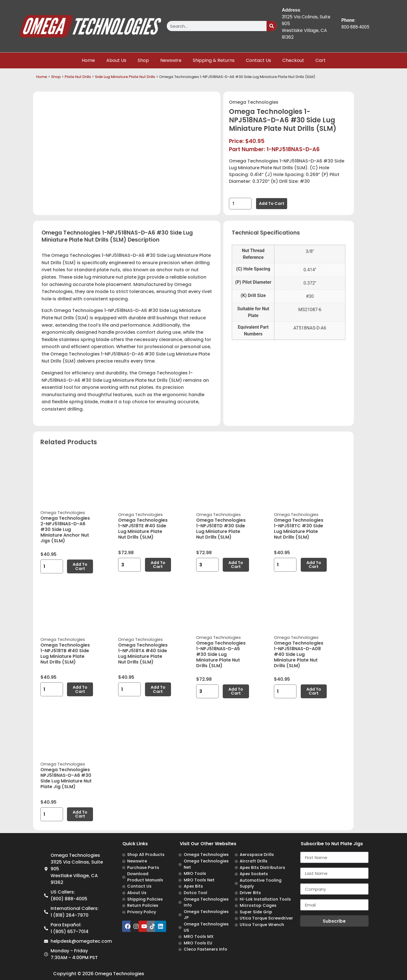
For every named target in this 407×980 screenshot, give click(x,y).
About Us (116, 60)
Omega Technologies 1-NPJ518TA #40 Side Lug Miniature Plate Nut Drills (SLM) (143, 653)
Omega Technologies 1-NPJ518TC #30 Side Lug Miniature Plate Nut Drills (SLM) (299, 529)
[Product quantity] (240, 204)
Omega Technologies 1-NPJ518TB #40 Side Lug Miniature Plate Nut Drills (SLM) (65, 653)
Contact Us (258, 60)
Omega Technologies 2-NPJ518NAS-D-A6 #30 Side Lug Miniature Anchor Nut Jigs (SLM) (65, 529)
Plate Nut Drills (78, 77)
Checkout (293, 60)
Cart (321, 60)
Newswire (171, 60)
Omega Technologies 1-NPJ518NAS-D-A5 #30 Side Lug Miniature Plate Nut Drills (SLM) (221, 654)
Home (88, 60)
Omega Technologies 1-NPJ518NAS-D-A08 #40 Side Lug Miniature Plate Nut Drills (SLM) (299, 654)
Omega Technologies (254, 102)
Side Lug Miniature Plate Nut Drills (125, 77)
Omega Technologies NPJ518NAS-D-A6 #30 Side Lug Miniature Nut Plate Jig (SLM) (66, 778)
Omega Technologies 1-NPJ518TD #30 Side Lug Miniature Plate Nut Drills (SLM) (221, 529)
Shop (143, 60)
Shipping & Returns (214, 60)
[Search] (272, 26)
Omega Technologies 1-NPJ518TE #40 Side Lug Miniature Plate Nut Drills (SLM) (143, 529)
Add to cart (272, 203)
